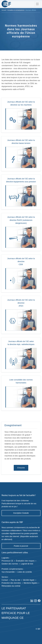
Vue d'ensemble (8, 572)
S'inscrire (21, 468)
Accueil (4, 10)
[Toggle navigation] (37, 4)
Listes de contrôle (25, 572)
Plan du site (15, 580)
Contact (5, 580)
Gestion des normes (10, 564)
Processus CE (7, 561)
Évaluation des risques (25, 561)
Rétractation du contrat (11, 586)
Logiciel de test (27, 564)
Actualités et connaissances (16, 10)
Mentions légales (31, 583)
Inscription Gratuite (21, 513)
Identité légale (29, 580)
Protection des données (11, 583)
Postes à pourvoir (21, 546)
